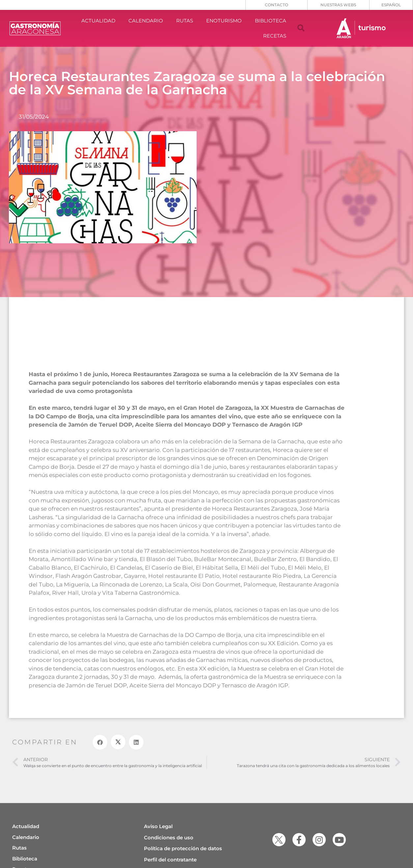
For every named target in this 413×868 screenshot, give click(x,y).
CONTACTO (276, 5)
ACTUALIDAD (98, 21)
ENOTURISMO (224, 21)
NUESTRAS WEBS (338, 5)
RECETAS (275, 36)
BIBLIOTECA (271, 21)
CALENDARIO (146, 21)
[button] (301, 28)
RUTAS (185, 21)
